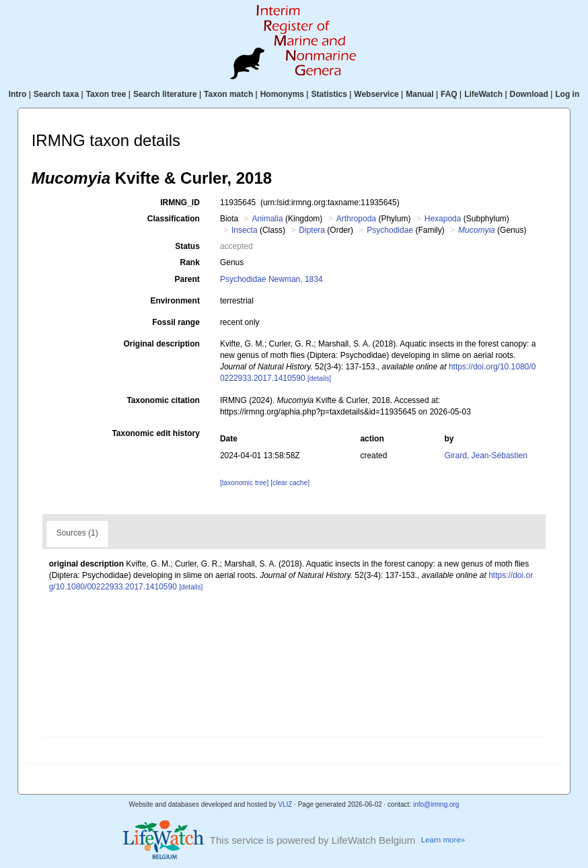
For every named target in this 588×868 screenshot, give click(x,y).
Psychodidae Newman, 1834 (271, 279)
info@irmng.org (436, 804)
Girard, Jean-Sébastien (486, 456)
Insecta (245, 230)
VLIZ (285, 804)
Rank (190, 262)
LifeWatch (483, 94)
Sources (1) (77, 533)
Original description (162, 344)
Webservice (376, 94)
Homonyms (282, 94)
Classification (174, 219)
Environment (175, 301)
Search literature (165, 94)
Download (529, 94)
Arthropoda (356, 219)
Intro (18, 94)
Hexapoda (443, 219)
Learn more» (443, 840)
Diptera (312, 230)
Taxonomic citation (163, 400)
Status (187, 246)
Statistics (329, 94)
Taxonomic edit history (155, 433)
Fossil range (176, 322)
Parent (187, 279)
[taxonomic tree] (244, 483)
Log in (567, 94)
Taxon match (228, 94)
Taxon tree (106, 94)
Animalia (268, 219)
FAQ (449, 94)
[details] (319, 378)
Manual (419, 94)
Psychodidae (390, 230)
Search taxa (56, 94)
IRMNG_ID (180, 203)
